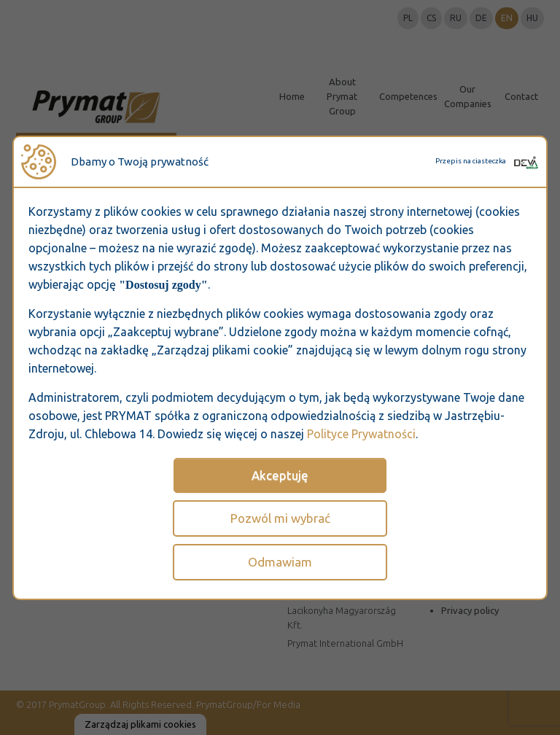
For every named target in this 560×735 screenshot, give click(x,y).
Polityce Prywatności (361, 434)
